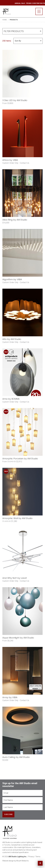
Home (5, 20)
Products (14, 20)
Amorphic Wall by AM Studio (17, 518)
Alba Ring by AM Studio (15, 220)
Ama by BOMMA (11, 399)
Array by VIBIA (10, 697)
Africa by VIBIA (10, 160)
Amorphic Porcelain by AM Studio (20, 459)
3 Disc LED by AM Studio (15, 100)
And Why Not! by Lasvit (15, 578)
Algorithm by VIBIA (12, 279)
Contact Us (24, 163)
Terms (38, 857)
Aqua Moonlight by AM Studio (18, 638)
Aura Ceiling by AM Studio (16, 757)
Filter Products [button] (22, 31)
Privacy (31, 857)
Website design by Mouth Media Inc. (16, 861)
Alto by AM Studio (12, 339)
